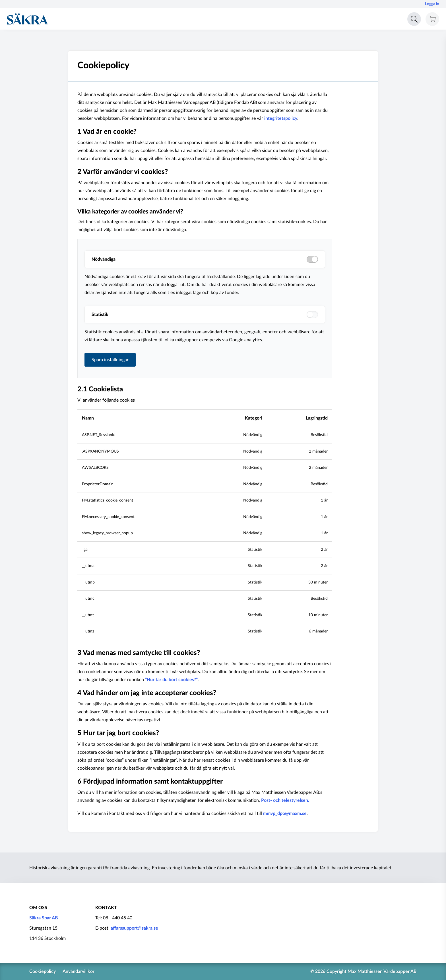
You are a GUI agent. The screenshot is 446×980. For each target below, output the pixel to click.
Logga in (432, 4)
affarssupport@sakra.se (134, 928)
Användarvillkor (79, 971)
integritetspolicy (281, 118)
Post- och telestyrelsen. (285, 800)
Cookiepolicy (43, 971)
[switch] (312, 315)
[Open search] (414, 19)
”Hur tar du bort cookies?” (171, 680)
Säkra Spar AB (44, 918)
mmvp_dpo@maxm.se (285, 813)
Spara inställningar (110, 360)
